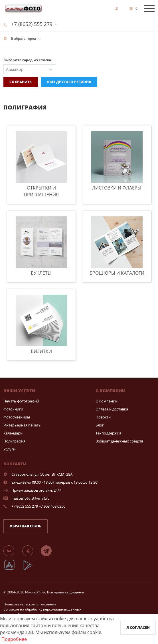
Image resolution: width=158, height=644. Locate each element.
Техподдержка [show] (108, 433)
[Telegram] (50, 551)
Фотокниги (13, 409)
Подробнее (14, 639)
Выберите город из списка (27, 60)
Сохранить (21, 82)
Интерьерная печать (22, 425)
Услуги (9, 449)
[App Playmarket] (31, 570)
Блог (100, 425)
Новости (103, 417)
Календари (13, 433)
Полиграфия (14, 441)
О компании (107, 401)
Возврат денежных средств (119, 441)
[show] (118, 9)
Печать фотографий (21, 401)
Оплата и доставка (112, 409)
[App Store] (13, 570)
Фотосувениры (17, 417)
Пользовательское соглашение (30, 604)
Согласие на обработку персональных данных (42, 609)
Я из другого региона (69, 82)
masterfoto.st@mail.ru (31, 498)
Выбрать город (20, 38)
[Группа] (12, 551)
